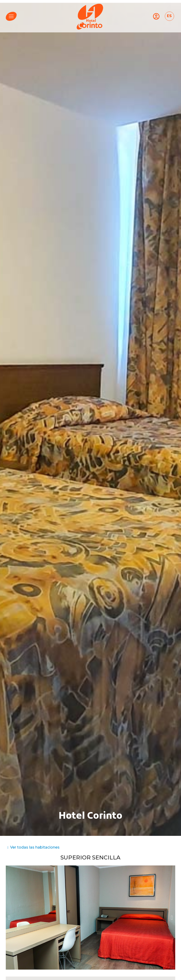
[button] (9, 917)
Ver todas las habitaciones (35, 847)
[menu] (11, 16)
